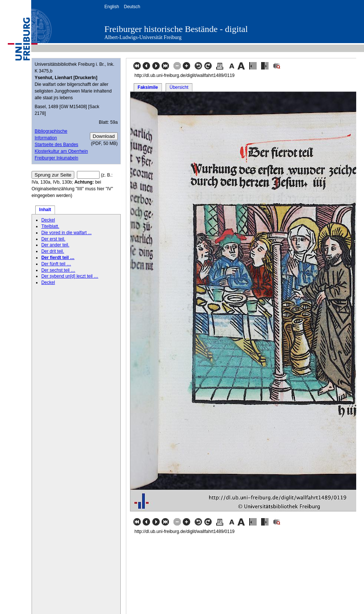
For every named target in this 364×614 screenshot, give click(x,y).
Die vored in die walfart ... (66, 233)
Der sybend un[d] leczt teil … (70, 276)
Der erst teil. (53, 239)
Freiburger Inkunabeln (56, 158)
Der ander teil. (55, 245)
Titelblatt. (50, 226)
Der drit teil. (53, 251)
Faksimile (148, 87)
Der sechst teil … (58, 270)
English (112, 7)
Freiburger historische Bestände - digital (176, 29)
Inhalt (45, 210)
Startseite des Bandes (56, 145)
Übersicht (179, 87)
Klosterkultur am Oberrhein (61, 151)
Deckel (48, 220)
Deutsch (132, 7)
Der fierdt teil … (58, 258)
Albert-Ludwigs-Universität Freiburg (143, 37)
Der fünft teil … (56, 264)
